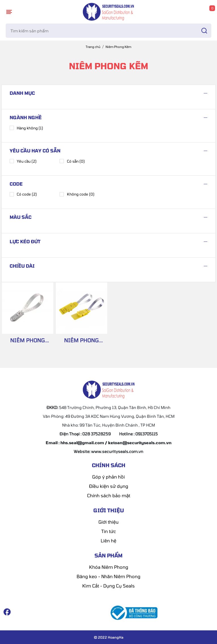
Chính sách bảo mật (109, 495)
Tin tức (109, 531)
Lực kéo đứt (25, 241)
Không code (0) (77, 194)
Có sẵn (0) (72, 161)
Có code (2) (23, 194)
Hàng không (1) (26, 128)
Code (16, 184)
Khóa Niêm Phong (109, 567)
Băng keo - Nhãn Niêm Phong (108, 576)
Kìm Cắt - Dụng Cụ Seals (108, 586)
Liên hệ (108, 541)
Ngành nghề (26, 117)
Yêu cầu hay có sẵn (35, 151)
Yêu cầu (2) (23, 161)
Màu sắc (21, 217)
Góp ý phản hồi (108, 477)
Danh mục (22, 93)
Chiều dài (22, 266)
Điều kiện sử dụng (109, 486)
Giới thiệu (108, 522)
